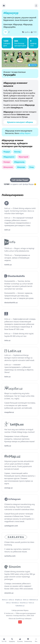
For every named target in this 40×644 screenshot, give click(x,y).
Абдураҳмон (9, 157)
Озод (31, 167)
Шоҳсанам (8, 167)
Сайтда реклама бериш (20, 610)
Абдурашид (19, 162)
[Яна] (36, 640)
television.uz (34, 600)
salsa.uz (11, 600)
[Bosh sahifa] (4, 6)
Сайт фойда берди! (20, 180)
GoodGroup (20, 618)
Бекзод (17, 152)
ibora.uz (5, 600)
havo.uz (31, 603)
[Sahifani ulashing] (36, 6)
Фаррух (7, 152)
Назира (7, 162)
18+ (20, 622)
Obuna (11, 618)
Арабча (27, 32)
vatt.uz (8, 603)
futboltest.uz (20, 606)
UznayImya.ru (17, 108)
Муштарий (24, 157)
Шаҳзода (21, 167)
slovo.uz (26, 600)
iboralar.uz (15, 603)
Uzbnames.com (23, 114)
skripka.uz (18, 600)
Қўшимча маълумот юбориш (20, 122)
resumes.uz (24, 603)
